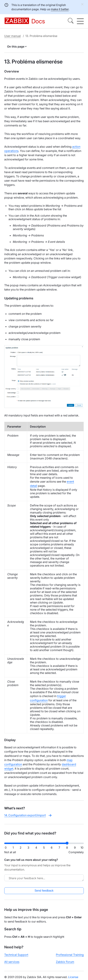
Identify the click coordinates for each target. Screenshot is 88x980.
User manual (13, 36)
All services (12, 962)
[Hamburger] (80, 21)
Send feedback (44, 891)
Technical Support (16, 955)
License (73, 977)
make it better (60, 9)
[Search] (71, 21)
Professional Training (70, 955)
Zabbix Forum (65, 962)
